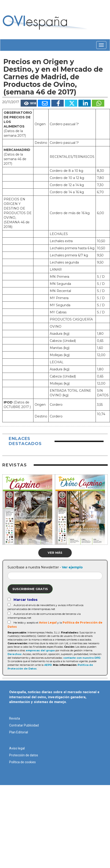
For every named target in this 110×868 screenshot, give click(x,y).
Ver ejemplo (72, 567)
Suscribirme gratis (30, 589)
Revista (15, 718)
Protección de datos (24, 755)
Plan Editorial (19, 732)
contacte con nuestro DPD (82, 658)
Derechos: (15, 654)
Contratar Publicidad (24, 725)
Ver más (55, 553)
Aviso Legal (48, 623)
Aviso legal (17, 748)
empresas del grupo (40, 650)
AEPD (48, 665)
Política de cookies (22, 762)
